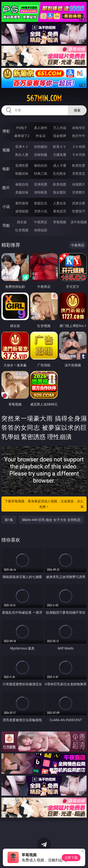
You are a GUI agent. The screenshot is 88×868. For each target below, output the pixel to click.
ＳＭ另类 (79, 155)
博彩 (6, 131)
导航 (6, 225)
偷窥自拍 (22, 184)
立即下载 (71, 858)
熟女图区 (60, 192)
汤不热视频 (79, 222)
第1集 (9, 520)
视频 (6, 150)
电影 (6, 169)
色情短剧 (41, 230)
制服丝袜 (22, 173)
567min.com (44, 98)
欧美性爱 (79, 165)
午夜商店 (41, 222)
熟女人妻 (22, 155)
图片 (6, 188)
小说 (6, 207)
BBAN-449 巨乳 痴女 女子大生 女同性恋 (51, 520)
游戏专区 (79, 128)
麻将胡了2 (22, 136)
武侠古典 (79, 203)
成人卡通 (60, 165)
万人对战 (60, 128)
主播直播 (60, 155)
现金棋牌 (60, 136)
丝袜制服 (41, 155)
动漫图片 (79, 184)
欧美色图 (60, 184)
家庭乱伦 (41, 203)
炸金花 (41, 136)
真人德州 (41, 128)
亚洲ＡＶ (22, 147)
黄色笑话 (60, 211)
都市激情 (22, 203)
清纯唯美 (41, 192)
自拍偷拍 (41, 147)
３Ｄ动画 (79, 147)
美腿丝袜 (22, 192)
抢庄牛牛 (79, 136)
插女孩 (22, 222)
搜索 (77, 110)
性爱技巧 (79, 211)
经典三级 (41, 173)
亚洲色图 (41, 184)
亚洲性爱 (22, 165)
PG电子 (22, 128)
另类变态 (79, 173)
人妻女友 (60, 203)
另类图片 (79, 192)
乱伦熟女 (60, 173)
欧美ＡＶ (60, 147)
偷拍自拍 (41, 165)
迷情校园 (22, 211)
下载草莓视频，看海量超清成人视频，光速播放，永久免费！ (45, 504)
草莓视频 (60, 222)
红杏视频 (22, 230)
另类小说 (41, 211)
